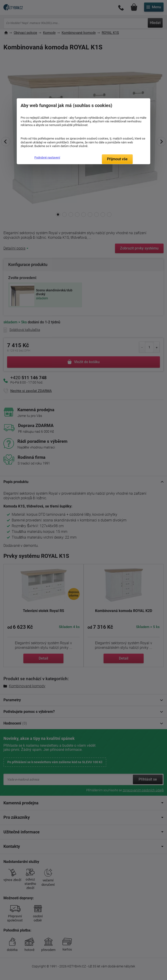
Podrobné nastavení (47, 157)
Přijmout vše (117, 159)
